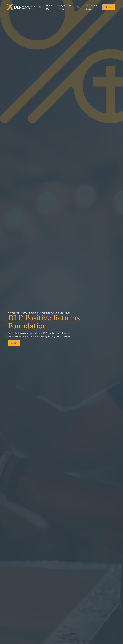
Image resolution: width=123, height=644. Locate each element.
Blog (41, 7)
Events (80, 7)
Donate (109, 7)
